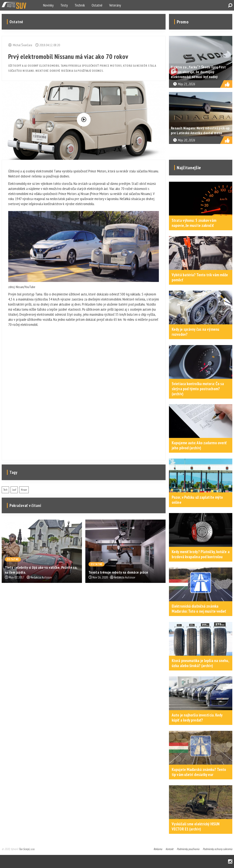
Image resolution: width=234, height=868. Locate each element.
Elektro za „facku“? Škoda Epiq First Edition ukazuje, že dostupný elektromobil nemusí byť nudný (198, 72)
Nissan (24, 490)
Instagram (230, 861)
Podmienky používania (188, 849)
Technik (80, 5)
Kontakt (169, 849)
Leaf (14, 490)
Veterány (115, 5)
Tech (5, 490)
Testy (64, 5)
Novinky (48, 5)
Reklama (158, 849)
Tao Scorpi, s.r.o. (27, 849)
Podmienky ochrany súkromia (218, 849)
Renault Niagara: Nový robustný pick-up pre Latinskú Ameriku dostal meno (200, 130)
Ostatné (97, 5)
